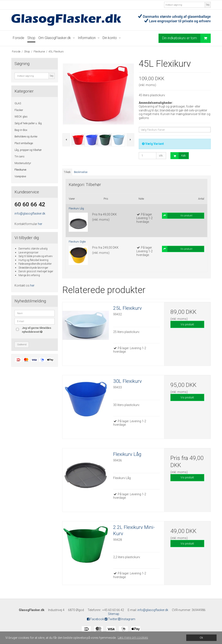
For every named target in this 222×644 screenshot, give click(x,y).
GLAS (18, 103)
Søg (208, 5)
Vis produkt (187, 324)
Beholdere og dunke (26, 137)
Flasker (19, 110)
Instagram (127, 619)
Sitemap (114, 614)
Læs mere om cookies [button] (133, 637)
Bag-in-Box (21, 130)
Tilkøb (67, 172)
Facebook (95, 619)
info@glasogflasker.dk (30, 214)
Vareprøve (20, 176)
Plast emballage (24, 143)
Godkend (22, 345)
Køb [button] (178, 156)
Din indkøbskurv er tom (186, 38)
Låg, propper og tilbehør (28, 150)
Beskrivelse (81, 172)
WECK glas (21, 117)
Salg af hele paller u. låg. (28, 123)
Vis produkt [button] (177, 216)
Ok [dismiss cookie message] (201, 638)
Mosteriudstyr (23, 163)
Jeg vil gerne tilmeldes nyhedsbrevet (38, 330)
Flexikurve (20, 170)
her (40, 224)
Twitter (111, 619)
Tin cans (20, 157)
